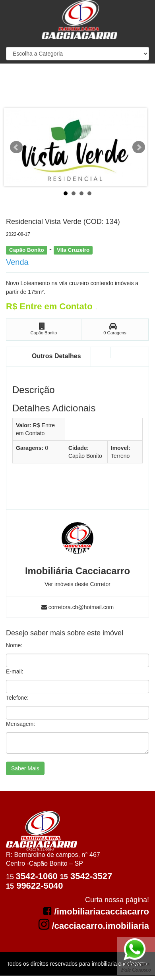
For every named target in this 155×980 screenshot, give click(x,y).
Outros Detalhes (56, 356)
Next (139, 147)
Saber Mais (25, 768)
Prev (16, 147)
